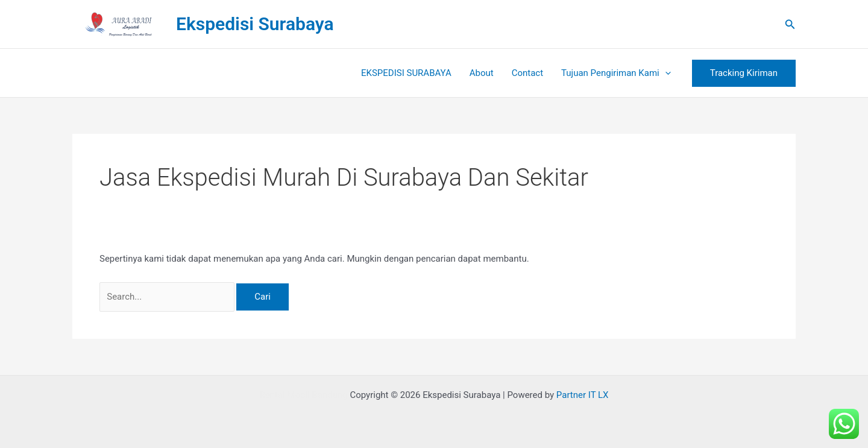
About (482, 73)
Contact (527, 73)
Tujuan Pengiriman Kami (616, 73)
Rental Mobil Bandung (303, 395)
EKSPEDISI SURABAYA (406, 73)
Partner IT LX (583, 395)
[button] (790, 24)
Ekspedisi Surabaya (255, 24)
